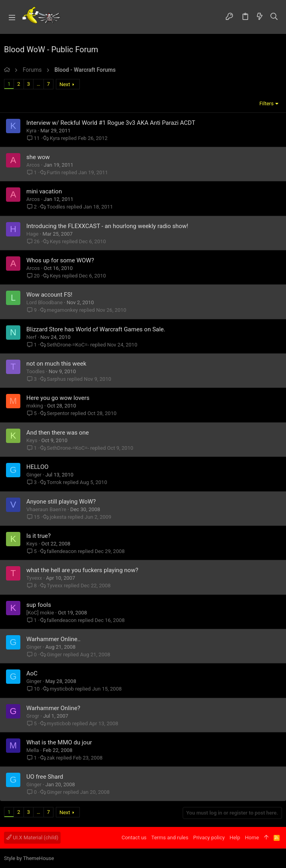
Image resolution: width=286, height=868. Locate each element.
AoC (32, 673)
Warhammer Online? (53, 708)
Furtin (53, 172)
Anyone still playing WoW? (61, 502)
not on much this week (56, 364)
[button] (12, 17)
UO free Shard (45, 777)
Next (65, 84)
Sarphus (56, 379)
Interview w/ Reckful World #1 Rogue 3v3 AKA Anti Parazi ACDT (111, 123)
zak (51, 758)
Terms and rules (170, 837)
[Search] (274, 17)
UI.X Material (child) (32, 837)
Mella (33, 750)
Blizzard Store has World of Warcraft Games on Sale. (96, 329)
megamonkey (62, 310)
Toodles (56, 207)
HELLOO (37, 467)
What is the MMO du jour (59, 742)
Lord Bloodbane (44, 302)
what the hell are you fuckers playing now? (82, 570)
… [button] (38, 84)
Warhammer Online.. (53, 639)
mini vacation (44, 191)
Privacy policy (209, 837)
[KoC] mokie (40, 613)
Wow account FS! (49, 295)
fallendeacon (62, 551)
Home (252, 837)
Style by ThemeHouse (29, 858)
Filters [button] (266, 103)
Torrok (54, 482)
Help (235, 837)
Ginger (34, 475)
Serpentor (58, 413)
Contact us (134, 837)
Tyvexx (34, 578)
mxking (35, 406)
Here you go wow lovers (58, 398)
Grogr (33, 716)
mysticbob (62, 689)
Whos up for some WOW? (60, 260)
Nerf (31, 337)
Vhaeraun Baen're (46, 509)
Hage (33, 234)
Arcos (33, 165)
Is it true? (38, 536)
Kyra (31, 131)
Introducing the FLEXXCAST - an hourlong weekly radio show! (107, 226)
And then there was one (58, 433)
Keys (55, 241)
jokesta (58, 517)
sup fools (39, 605)
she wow (38, 157)
